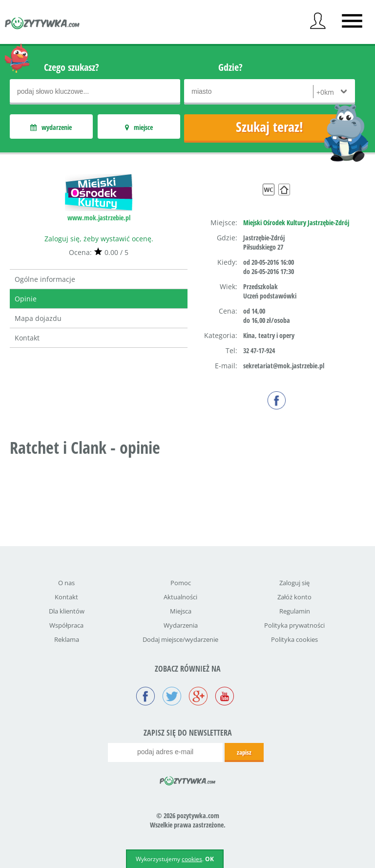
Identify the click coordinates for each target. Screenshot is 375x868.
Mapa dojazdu (38, 318)
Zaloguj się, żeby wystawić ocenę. (99, 239)
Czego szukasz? (72, 67)
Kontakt (27, 338)
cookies (192, 859)
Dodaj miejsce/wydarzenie (180, 639)
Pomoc (181, 583)
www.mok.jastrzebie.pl (99, 218)
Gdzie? (230, 67)
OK (209, 859)
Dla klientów (67, 611)
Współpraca (66, 625)
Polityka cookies (294, 639)
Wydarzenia (181, 625)
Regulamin (295, 611)
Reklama (67, 639)
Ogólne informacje (45, 279)
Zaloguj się (294, 583)
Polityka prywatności (294, 625)
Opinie (26, 299)
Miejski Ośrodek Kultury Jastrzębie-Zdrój (296, 222)
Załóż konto (294, 597)
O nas (66, 583)
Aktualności (180, 597)
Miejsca (181, 611)
